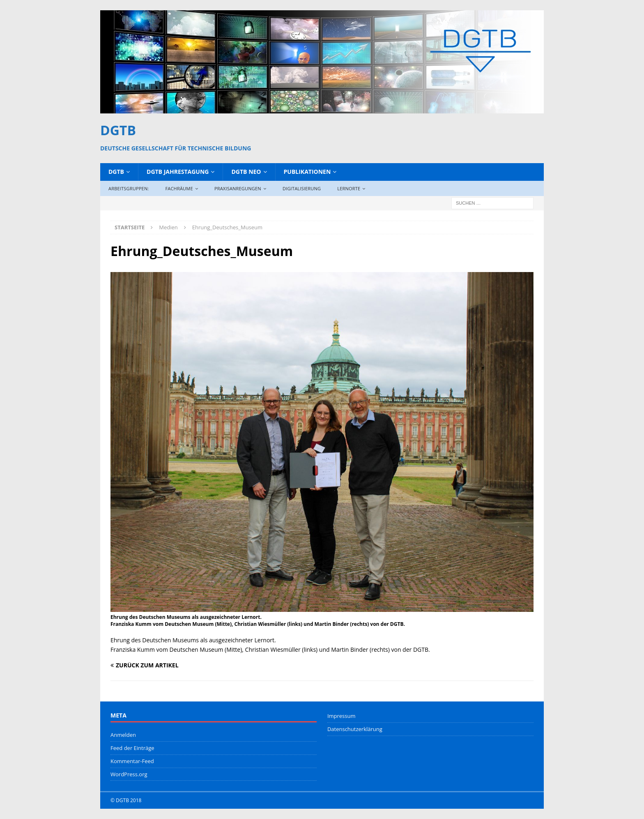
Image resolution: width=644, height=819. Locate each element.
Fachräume (179, 188)
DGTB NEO (246, 172)
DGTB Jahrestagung (178, 172)
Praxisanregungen (238, 188)
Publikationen (307, 172)
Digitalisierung (302, 188)
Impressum (342, 716)
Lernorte (349, 188)
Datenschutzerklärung (355, 729)
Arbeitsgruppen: (129, 188)
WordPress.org (129, 774)
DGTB (116, 172)
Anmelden (123, 735)
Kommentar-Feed (132, 761)
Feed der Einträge (132, 748)
